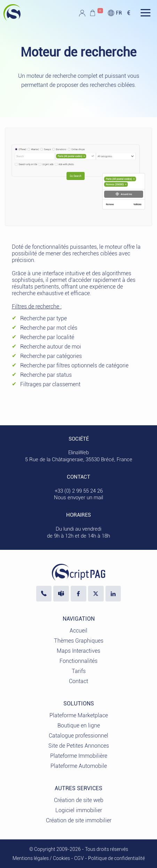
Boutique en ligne (79, 725)
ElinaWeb (78, 452)
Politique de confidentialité (116, 858)
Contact (78, 681)
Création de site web (79, 800)
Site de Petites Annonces (79, 746)
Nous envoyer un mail (78, 497)
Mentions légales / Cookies (41, 858)
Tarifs (79, 671)
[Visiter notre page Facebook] (78, 594)
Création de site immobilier (79, 820)
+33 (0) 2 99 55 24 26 (79, 491)
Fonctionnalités (78, 661)
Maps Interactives (78, 651)
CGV (79, 858)
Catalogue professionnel (78, 736)
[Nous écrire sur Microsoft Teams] (61, 594)
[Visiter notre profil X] (96, 594)
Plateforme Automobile (79, 766)
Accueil (78, 631)
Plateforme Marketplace (79, 715)
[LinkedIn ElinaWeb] (113, 594)
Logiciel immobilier (79, 810)
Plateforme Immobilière (79, 756)
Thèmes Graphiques (79, 641)
